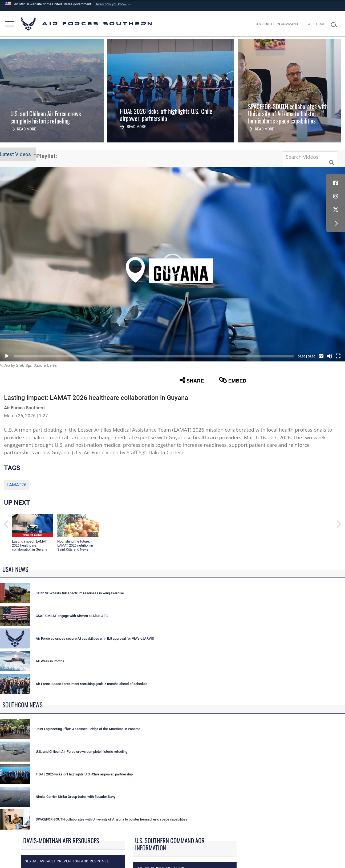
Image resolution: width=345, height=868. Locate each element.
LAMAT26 (17, 485)
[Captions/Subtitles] (321, 356)
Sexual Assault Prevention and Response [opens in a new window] (67, 861)
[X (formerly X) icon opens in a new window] (336, 210)
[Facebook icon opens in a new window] (336, 183)
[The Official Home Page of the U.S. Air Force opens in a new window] (316, 24)
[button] (113, 4)
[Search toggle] (335, 24)
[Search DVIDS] (309, 157)
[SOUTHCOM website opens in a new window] (277, 24)
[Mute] (330, 356)
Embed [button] (233, 380)
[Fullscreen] (338, 356)
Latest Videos (16, 154)
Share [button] (192, 380)
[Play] (7, 356)
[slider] (154, 356)
